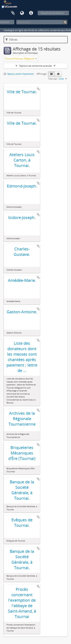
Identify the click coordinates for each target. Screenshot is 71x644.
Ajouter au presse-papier (38, 89)
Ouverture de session (52, 13)
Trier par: (53, 79)
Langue (22, 13)
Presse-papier (13, 13)
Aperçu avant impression (19, 74)
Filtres (12, 40)
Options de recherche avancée (35, 66)
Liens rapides (31, 13)
